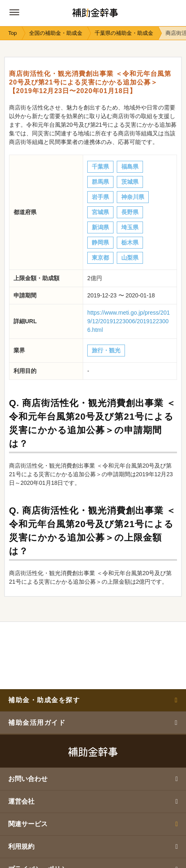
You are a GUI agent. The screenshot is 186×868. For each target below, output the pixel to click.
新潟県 (100, 227)
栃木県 (130, 242)
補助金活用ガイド (93, 723)
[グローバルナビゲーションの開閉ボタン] (14, 12)
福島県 (130, 167)
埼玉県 (130, 227)
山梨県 (130, 258)
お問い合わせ (93, 779)
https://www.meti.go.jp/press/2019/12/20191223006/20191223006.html (129, 321)
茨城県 (130, 182)
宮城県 (100, 212)
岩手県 (100, 197)
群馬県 (100, 182)
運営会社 (93, 801)
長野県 (130, 212)
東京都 (100, 258)
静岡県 (100, 242)
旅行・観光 (106, 350)
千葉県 (100, 167)
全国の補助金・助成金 (56, 33)
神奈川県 (133, 197)
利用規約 (93, 846)
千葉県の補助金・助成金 (124, 33)
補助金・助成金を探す (93, 700)
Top (12, 33)
